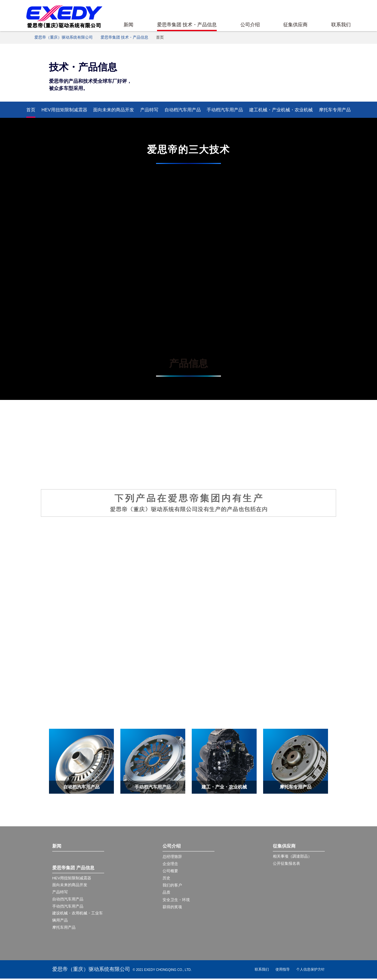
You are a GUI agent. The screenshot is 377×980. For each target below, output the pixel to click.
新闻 (128, 25)
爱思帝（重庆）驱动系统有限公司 (64, 37)
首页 (31, 110)
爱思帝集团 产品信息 (73, 868)
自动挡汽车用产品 (68, 900)
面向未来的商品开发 (114, 110)
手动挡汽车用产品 (68, 907)
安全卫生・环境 (176, 900)
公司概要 (170, 871)
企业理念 (170, 864)
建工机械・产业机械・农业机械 (281, 110)
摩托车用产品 (64, 929)
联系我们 (341, 25)
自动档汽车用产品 (183, 110)
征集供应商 (295, 25)
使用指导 (283, 971)
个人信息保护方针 (310, 971)
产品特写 (149, 110)
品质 (166, 892)
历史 (166, 878)
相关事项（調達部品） (292, 857)
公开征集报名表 (286, 864)
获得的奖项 (172, 907)
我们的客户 (172, 885)
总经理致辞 (172, 857)
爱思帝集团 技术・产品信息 (187, 25)
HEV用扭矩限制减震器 (64, 110)
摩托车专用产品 (335, 110)
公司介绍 (250, 25)
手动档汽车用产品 (225, 110)
